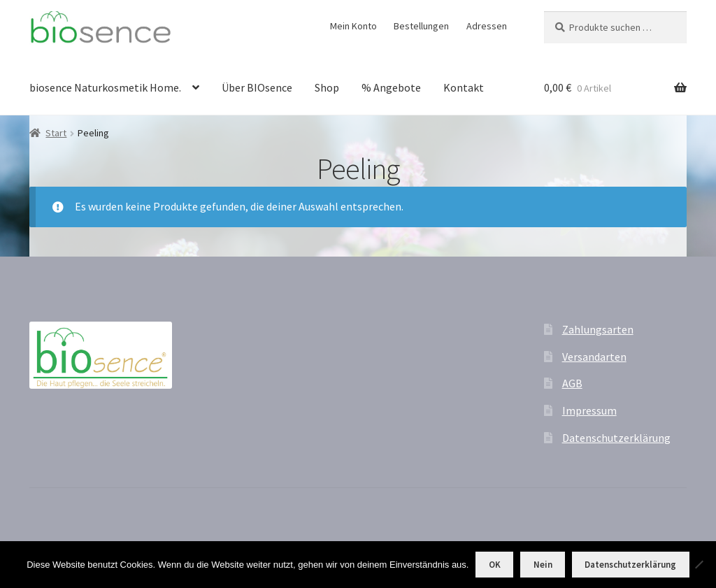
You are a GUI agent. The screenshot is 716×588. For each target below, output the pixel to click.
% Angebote (391, 87)
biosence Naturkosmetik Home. (105, 87)
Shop (327, 87)
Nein (543, 565)
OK (495, 565)
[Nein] (699, 564)
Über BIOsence (257, 87)
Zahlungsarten (598, 329)
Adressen (487, 26)
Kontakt (464, 87)
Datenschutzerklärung (616, 438)
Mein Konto (353, 26)
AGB (572, 383)
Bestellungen (421, 26)
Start (56, 133)
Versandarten (594, 357)
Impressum (589, 410)
